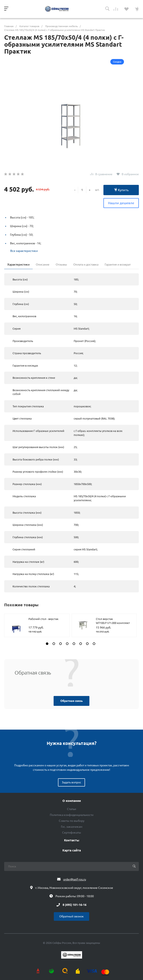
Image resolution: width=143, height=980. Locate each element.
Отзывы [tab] (61, 264)
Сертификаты (72, 833)
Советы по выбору (72, 821)
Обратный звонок (71, 916)
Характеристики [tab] (18, 264)
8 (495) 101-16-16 (75, 905)
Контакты (72, 840)
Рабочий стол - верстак (43, 619)
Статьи (71, 809)
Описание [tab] (43, 264)
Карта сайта (72, 850)
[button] (47, 644)
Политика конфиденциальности (72, 815)
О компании (72, 801)
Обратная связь (71, 701)
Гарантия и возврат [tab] (118, 264)
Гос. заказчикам (72, 827)
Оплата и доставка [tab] (86, 264)
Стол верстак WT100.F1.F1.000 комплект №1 (113, 623)
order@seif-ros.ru (75, 879)
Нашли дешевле (121, 203)
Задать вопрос (71, 782)
